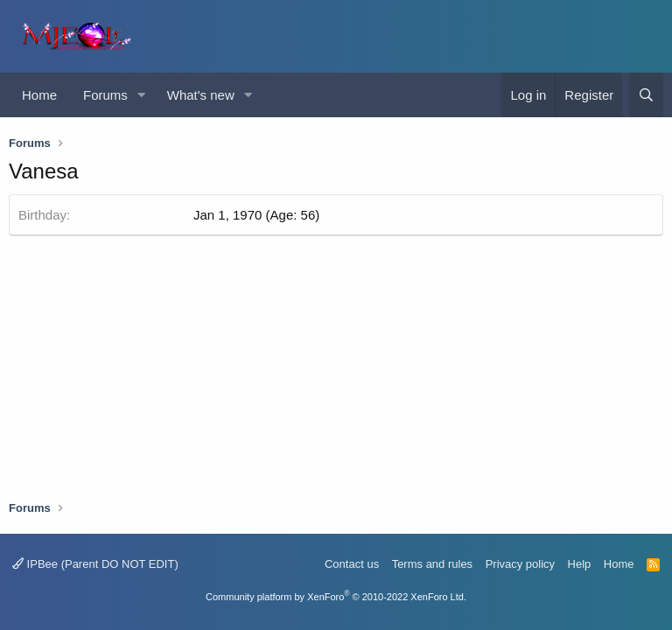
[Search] (646, 95)
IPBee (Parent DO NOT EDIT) (95, 564)
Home (39, 95)
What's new (201, 95)
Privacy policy (520, 564)
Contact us (352, 564)
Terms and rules (432, 564)
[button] (142, 95)
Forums (105, 95)
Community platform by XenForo (336, 597)
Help (580, 564)
